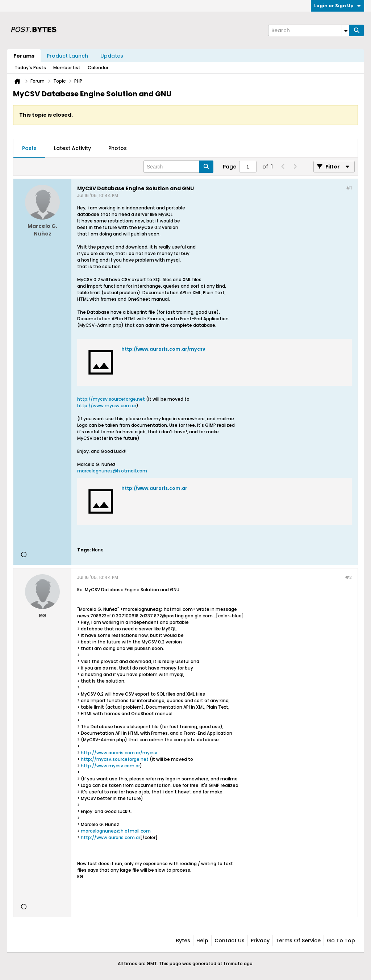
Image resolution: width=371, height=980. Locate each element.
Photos (118, 148)
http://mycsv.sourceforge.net (111, 399)
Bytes (183, 941)
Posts (29, 148)
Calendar (98, 68)
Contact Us (230, 941)
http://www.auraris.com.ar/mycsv (163, 349)
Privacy (260, 941)
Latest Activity (72, 148)
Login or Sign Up (337, 6)
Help (202, 941)
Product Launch (67, 56)
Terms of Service (298, 941)
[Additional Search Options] (346, 30)
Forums (24, 56)
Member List (67, 68)
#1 (349, 188)
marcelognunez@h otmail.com (112, 471)
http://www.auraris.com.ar (154, 488)
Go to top (341, 941)
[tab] (29, 149)
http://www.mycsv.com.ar (107, 406)
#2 (348, 577)
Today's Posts (30, 68)
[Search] (309, 30)
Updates (112, 56)
